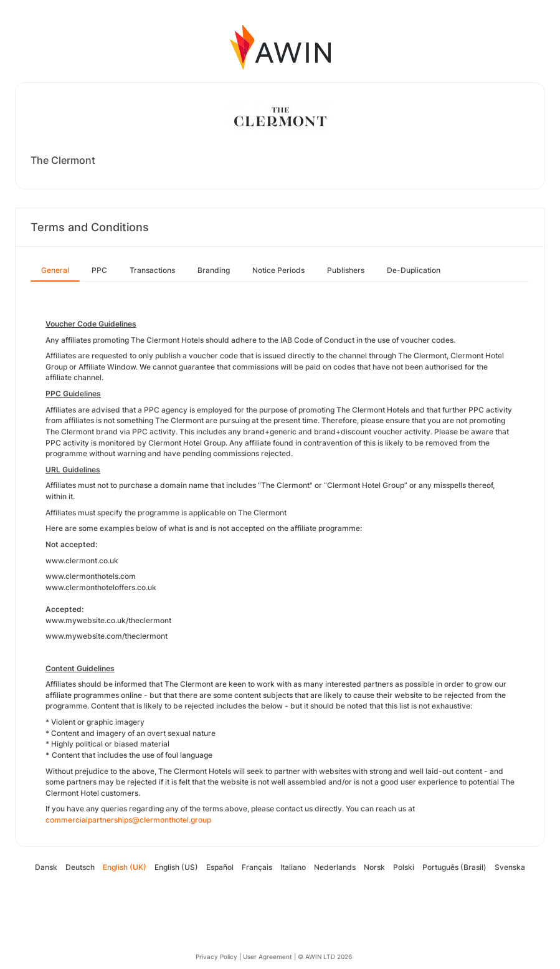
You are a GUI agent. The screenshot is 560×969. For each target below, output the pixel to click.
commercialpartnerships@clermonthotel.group (128, 820)
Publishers (346, 270)
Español (220, 867)
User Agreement (268, 957)
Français (257, 867)
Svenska (510, 867)
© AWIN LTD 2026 (325, 957)
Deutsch (80, 867)
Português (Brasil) (454, 867)
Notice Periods (278, 270)
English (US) (176, 867)
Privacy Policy (216, 957)
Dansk (46, 867)
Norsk (374, 867)
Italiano (293, 867)
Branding (214, 270)
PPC (99, 270)
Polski (404, 867)
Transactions (152, 270)
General (55, 270)
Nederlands (335, 867)
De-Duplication (414, 270)
